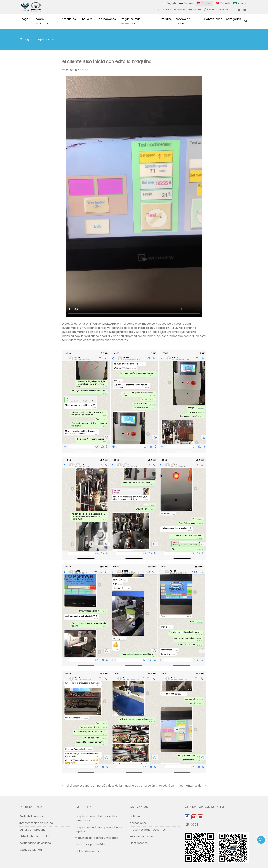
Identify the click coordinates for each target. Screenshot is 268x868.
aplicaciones (107, 19)
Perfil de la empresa (33, 816)
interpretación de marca (36, 823)
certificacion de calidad (35, 843)
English (171, 3)
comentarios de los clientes (191, 786)
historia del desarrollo (34, 836)
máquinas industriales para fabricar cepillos (99, 829)
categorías (234, 19)
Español (207, 3)
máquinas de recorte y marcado (96, 838)
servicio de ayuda (183, 21)
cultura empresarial (33, 830)
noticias (87, 19)
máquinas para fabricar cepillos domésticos (96, 818)
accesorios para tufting (90, 845)
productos (69, 19)
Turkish (225, 3)
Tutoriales (165, 19)
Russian (189, 3)
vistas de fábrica (31, 850)
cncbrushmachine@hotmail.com (180, 10)
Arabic (242, 3)
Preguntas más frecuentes (130, 21)
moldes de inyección (88, 851)
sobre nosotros (42, 21)
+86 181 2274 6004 (218, 10)
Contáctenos (213, 19)
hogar (26, 19)
